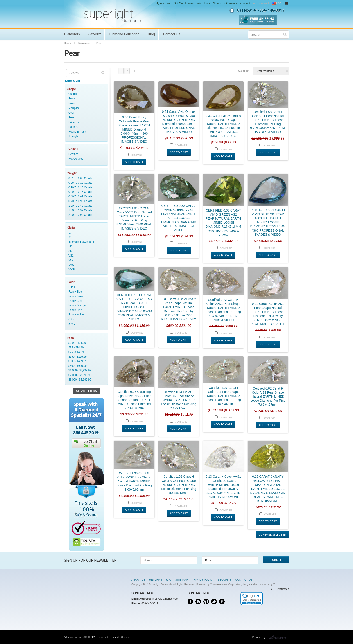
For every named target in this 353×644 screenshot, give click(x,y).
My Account (163, 3)
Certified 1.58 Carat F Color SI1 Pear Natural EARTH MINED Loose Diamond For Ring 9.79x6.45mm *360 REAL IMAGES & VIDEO (268, 122)
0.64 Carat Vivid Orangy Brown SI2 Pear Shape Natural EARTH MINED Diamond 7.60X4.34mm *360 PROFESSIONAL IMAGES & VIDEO (179, 122)
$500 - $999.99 (86, 366)
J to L (86, 324)
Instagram (222, 602)
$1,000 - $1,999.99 (86, 370)
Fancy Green (86, 301)
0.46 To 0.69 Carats (86, 196)
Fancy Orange (86, 305)
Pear (71, 117)
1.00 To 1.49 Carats (86, 206)
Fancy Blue (86, 292)
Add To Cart (134, 162)
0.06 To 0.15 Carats (86, 183)
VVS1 (86, 265)
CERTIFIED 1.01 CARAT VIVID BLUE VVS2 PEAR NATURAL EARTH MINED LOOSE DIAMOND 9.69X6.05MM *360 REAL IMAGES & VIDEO (134, 307)
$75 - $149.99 (86, 352)
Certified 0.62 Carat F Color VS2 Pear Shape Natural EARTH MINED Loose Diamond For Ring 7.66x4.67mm (268, 396)
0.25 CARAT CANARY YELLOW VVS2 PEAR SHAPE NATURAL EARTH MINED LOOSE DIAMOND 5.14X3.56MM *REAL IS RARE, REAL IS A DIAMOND (268, 489)
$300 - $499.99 (86, 361)
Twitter (214, 602)
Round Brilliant (77, 132)
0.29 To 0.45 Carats (86, 192)
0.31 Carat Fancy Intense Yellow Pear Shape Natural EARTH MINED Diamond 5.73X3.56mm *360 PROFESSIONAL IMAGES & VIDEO (223, 126)
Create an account (238, 3)
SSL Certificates (279, 589)
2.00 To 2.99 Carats (86, 215)
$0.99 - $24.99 (86, 343)
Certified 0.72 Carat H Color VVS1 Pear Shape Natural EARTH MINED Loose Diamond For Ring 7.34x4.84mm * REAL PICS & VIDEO (223, 310)
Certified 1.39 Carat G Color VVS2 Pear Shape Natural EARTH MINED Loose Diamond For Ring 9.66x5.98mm (134, 481)
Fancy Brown (86, 296)
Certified (86, 154)
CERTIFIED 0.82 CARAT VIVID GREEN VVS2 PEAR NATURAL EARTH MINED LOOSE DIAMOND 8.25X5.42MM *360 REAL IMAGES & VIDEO (179, 218)
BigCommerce (278, 637)
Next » (135, 72)
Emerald (74, 99)
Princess (74, 122)
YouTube (198, 602)
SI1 (86, 246)
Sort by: (244, 71)
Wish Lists (203, 3)
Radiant (73, 127)
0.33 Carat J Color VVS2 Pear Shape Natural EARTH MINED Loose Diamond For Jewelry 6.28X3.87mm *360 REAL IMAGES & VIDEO (179, 309)
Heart (72, 103)
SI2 (86, 251)
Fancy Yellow (86, 315)
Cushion (73, 94)
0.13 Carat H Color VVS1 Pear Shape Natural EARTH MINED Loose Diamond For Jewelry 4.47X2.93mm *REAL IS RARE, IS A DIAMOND (223, 487)
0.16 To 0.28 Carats (86, 187)
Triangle (73, 136)
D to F (86, 287)
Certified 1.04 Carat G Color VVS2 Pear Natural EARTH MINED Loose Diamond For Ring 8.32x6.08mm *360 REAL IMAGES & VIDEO (134, 218)
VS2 (86, 260)
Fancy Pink (86, 310)
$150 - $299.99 (86, 357)
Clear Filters (86, 391)
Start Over (73, 81)
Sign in (217, 3)
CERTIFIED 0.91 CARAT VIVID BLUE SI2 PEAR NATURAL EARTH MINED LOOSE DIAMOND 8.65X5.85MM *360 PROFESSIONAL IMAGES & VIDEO (268, 222)
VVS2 (86, 269)
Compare (137, 155)
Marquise (74, 108)
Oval (71, 113)
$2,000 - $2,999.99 (86, 375)
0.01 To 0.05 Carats (86, 178)
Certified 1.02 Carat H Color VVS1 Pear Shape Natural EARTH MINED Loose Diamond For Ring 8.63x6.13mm (179, 485)
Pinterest (206, 602)
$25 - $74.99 (86, 347)
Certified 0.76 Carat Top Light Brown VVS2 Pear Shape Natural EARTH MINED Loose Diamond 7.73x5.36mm (134, 400)
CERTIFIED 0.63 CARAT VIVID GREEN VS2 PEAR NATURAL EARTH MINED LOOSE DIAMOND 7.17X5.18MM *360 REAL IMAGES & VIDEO (223, 223)
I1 (86, 233)
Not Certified (86, 159)
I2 (86, 237)
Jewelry (95, 34)
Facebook (190, 602)
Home (67, 43)
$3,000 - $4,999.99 (86, 380)
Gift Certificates (184, 3)
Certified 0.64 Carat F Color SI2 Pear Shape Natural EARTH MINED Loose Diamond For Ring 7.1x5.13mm (179, 400)
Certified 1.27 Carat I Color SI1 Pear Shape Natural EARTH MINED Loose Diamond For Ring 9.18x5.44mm (223, 396)
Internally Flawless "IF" (86, 242)
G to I (86, 319)
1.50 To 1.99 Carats (86, 210)
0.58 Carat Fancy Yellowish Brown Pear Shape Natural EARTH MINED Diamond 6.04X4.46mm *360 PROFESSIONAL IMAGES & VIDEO (134, 129)
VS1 (86, 256)
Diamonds (72, 34)
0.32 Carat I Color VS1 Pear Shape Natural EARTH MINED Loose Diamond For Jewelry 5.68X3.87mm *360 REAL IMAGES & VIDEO (268, 314)
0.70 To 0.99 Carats (86, 201)
